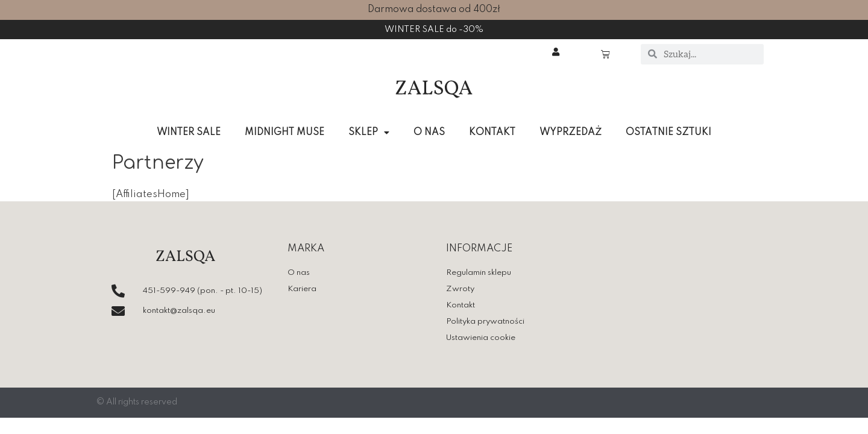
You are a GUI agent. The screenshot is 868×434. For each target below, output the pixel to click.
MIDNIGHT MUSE (285, 133)
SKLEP (369, 133)
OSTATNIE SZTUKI (668, 133)
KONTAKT (492, 133)
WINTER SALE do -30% (434, 30)
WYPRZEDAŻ (571, 133)
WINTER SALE (189, 133)
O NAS (429, 133)
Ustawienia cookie (481, 339)
